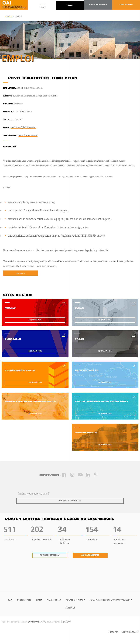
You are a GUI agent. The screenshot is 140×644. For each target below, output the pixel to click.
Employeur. (10, 88)
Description (10, 147)
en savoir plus (35, 320)
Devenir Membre (75, 600)
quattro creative (37, 622)
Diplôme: (8, 104)
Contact (70, 608)
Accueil (8, 17)
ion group (66, 622)
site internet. (11, 136)
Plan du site (24, 600)
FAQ (10, 600)
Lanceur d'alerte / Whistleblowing (111, 600)
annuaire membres (98, 5)
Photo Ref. (113, 632)
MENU (43, 8)
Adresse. (8, 96)
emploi (70, 5)
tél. (5, 120)
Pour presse (54, 600)
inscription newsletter (70, 501)
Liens (39, 600)
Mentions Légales (130, 632)
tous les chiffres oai (50, 555)
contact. (8, 112)
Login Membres (126, 5)
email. (7, 128)
